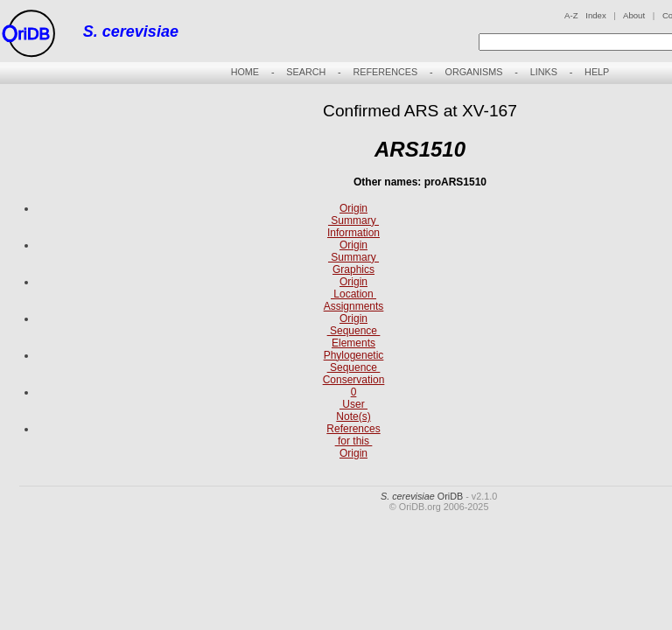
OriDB (422, 496)
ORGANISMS (473, 72)
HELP (597, 72)
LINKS (544, 72)
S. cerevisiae (131, 31)
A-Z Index (585, 15)
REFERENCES (385, 72)
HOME (245, 72)
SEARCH (306, 72)
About (634, 15)
